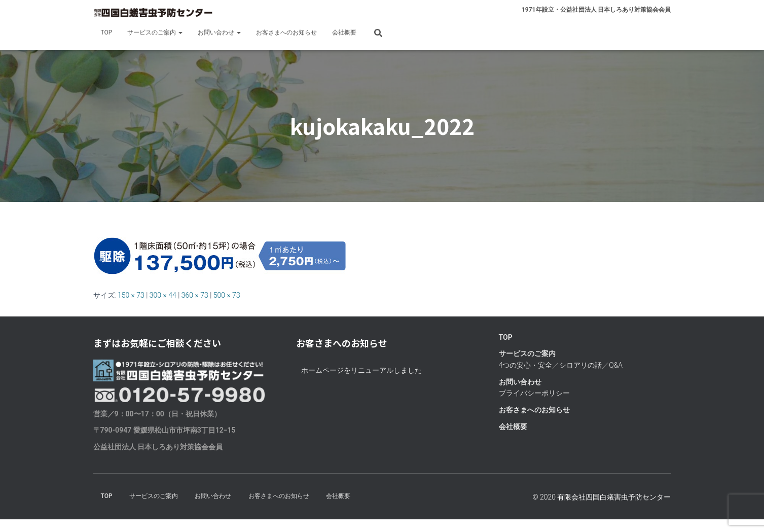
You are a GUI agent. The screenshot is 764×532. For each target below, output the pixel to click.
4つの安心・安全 (526, 365)
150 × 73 (131, 295)
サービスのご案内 (155, 32)
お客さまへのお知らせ (286, 32)
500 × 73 (227, 295)
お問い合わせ (219, 32)
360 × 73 (195, 295)
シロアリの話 (580, 365)
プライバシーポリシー (534, 393)
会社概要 (344, 32)
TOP (107, 32)
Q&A (616, 365)
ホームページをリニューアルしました (361, 370)
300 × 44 (163, 295)
